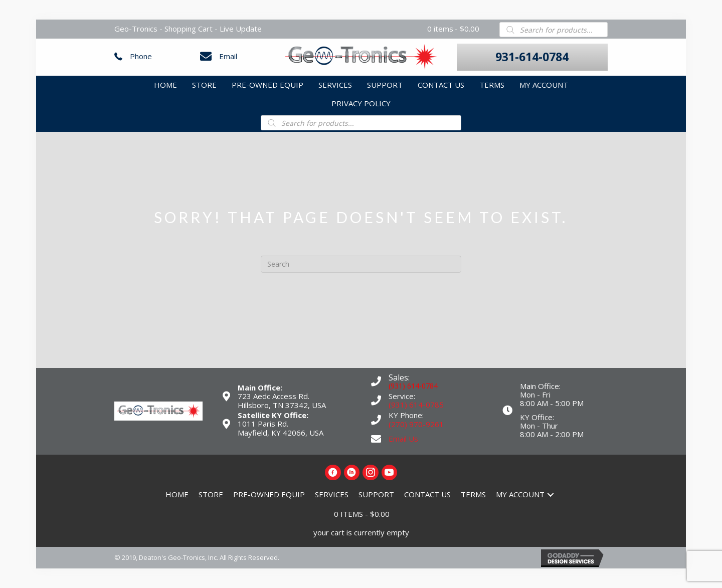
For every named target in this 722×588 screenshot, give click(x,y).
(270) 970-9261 (416, 424)
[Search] (361, 264)
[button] (532, 57)
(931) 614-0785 (416, 405)
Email (228, 56)
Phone (141, 56)
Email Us (403, 439)
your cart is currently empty (361, 532)
